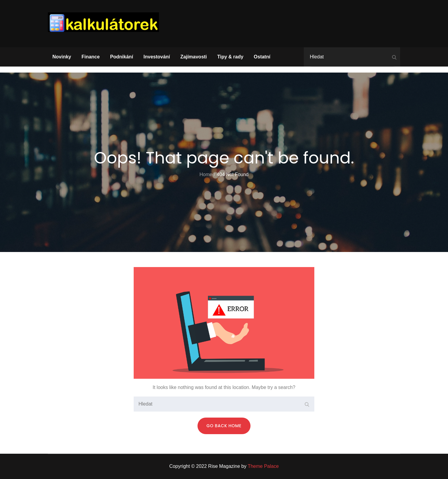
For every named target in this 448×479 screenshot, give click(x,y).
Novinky (62, 57)
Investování (157, 57)
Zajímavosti (194, 57)
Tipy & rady (230, 57)
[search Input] (352, 57)
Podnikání (122, 57)
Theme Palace (263, 466)
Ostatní (262, 57)
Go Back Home (224, 426)
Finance (91, 57)
